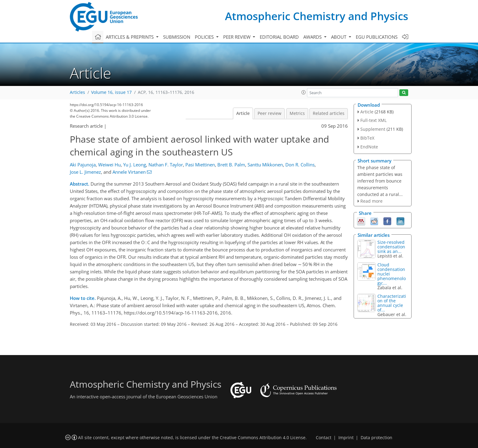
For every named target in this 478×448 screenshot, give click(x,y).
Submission (177, 37)
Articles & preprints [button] (130, 37)
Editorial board (279, 37)
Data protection (376, 438)
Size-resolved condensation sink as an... (391, 247)
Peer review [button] (237, 37)
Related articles (329, 113)
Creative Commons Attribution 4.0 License (263, 438)
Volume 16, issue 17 (111, 92)
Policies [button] (205, 37)
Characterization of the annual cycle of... (392, 303)
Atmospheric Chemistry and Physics (317, 16)
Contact (324, 438)
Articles (77, 92)
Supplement (373, 129)
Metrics (297, 113)
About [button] (339, 37)
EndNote (369, 147)
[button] (304, 92)
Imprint (346, 438)
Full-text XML (373, 120)
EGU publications (377, 37)
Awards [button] (313, 37)
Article (243, 113)
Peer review (269, 113)
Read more (371, 201)
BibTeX (367, 138)
